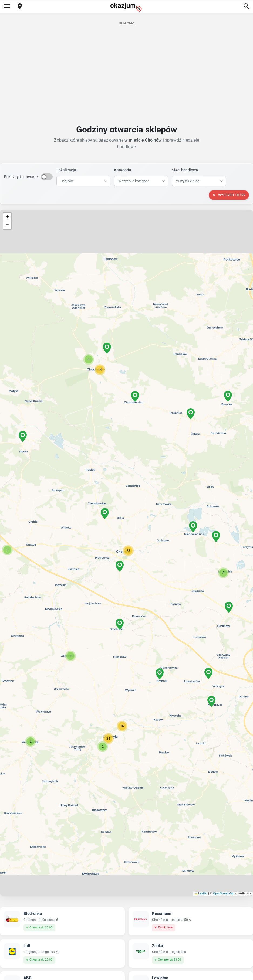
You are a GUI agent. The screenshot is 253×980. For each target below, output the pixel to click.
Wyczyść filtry (229, 195)
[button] (128, 551)
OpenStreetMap (224, 894)
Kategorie (123, 170)
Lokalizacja (66, 170)
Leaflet (201, 894)
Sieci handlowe (185, 170)
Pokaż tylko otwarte (21, 177)
